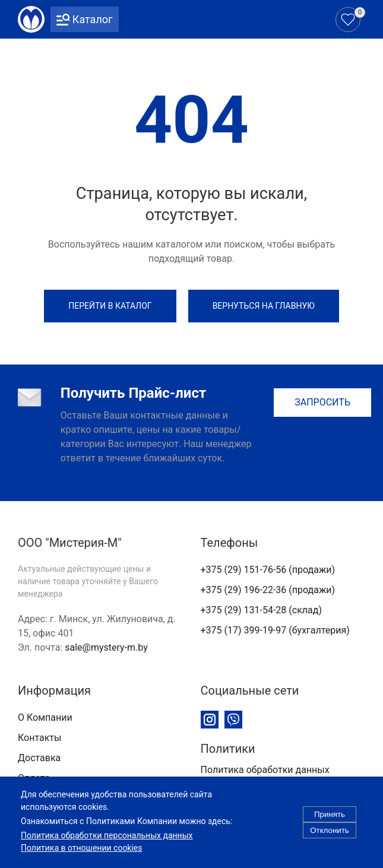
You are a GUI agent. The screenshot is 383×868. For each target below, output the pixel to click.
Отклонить (330, 837)
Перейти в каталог (110, 306)
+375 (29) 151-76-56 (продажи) (268, 570)
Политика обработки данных (265, 770)
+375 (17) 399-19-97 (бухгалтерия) (275, 630)
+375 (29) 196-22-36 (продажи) (268, 590)
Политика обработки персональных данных (107, 842)
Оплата (34, 778)
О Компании (45, 717)
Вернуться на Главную (264, 306)
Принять (330, 821)
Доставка (39, 758)
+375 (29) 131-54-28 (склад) (261, 610)
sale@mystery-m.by (106, 647)
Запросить (322, 402)
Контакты (39, 738)
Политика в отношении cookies (82, 855)
